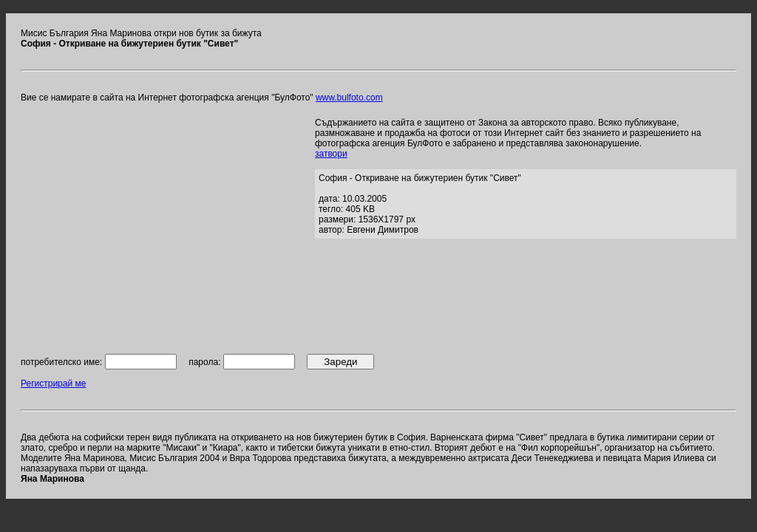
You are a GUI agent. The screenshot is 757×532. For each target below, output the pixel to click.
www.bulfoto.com (349, 98)
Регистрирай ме (53, 383)
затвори (331, 154)
